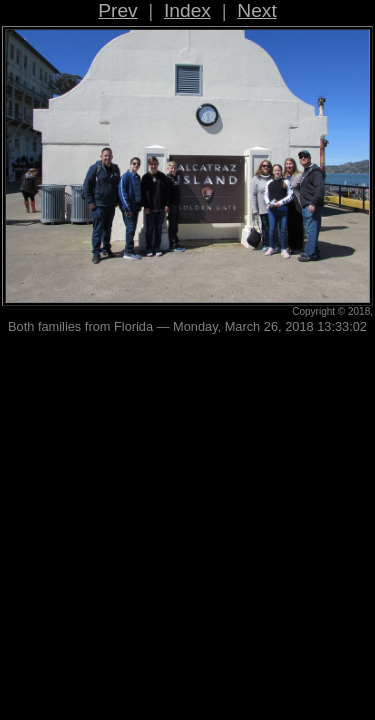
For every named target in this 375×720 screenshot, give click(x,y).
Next (256, 10)
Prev (117, 10)
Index (187, 10)
